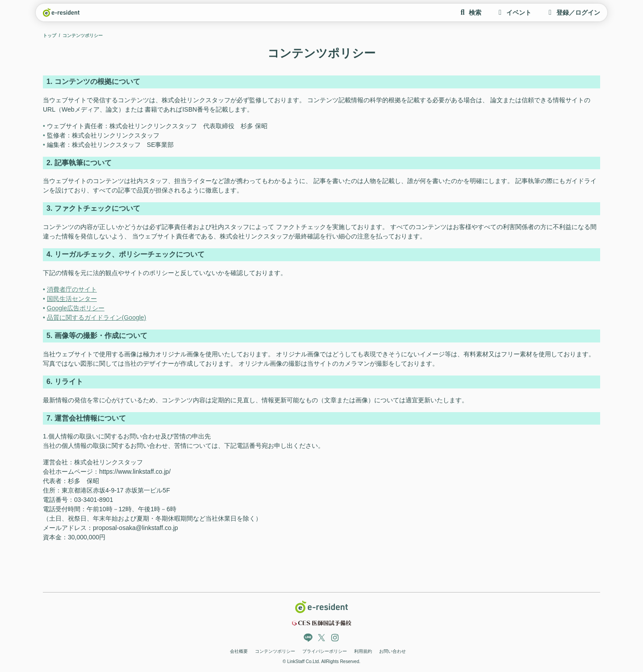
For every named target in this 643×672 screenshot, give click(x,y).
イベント (514, 13)
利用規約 (363, 651)
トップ (50, 35)
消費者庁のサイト (72, 289)
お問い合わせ (392, 651)
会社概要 (239, 651)
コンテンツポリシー (275, 651)
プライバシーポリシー (325, 651)
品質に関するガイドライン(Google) (96, 317)
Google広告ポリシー (76, 308)
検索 (470, 13)
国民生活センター (72, 299)
